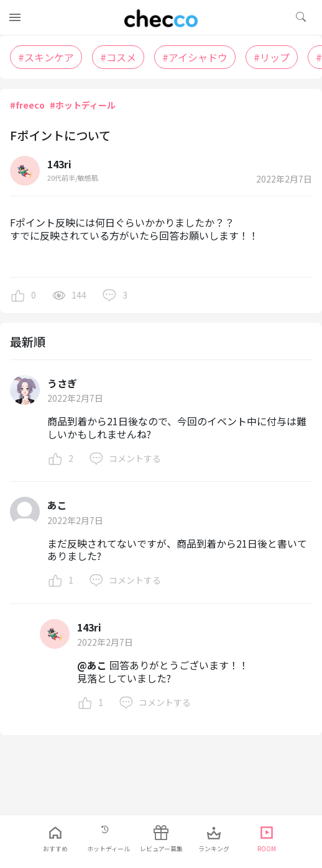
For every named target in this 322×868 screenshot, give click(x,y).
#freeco (27, 105)
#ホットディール (83, 105)
